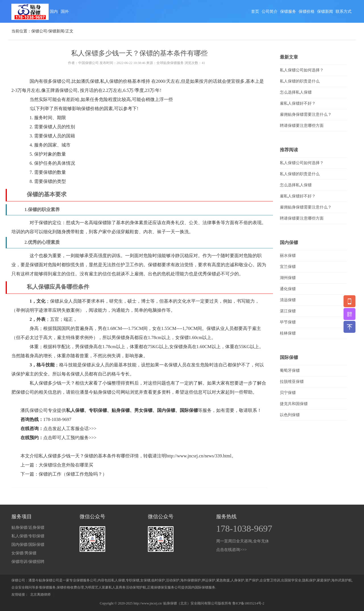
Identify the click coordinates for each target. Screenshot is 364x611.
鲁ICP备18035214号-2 (248, 603)
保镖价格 (307, 12)
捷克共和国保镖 (294, 404)
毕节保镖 (288, 322)
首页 (255, 12)
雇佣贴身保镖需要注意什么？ (306, 114)
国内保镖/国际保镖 (28, 545)
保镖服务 (288, 12)
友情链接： (20, 595)
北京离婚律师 (40, 595)
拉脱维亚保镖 (292, 382)
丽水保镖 (288, 256)
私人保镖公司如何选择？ (302, 70)
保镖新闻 (325, 12)
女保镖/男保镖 (24, 553)
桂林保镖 (288, 333)
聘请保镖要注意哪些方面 (302, 126)
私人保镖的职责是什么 (300, 81)
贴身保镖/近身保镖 (28, 528)
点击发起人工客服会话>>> (70, 429)
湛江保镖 (288, 311)
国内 (54, 12)
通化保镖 (288, 289)
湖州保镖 (288, 278)
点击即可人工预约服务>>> (70, 438)
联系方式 (344, 12)
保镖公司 (39, 31)
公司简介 (270, 12)
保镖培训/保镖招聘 (28, 562)
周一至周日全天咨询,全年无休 (243, 541)
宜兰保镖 (288, 267)
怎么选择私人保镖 (296, 92)
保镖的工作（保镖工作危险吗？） (73, 474)
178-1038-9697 (57, 419)
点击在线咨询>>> (231, 550)
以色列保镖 (290, 415)
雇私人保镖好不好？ (298, 103)
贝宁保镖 (288, 393)
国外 (65, 12)
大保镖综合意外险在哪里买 (66, 465)
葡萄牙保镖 (290, 370)
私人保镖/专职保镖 (28, 536)
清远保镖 (288, 300)
